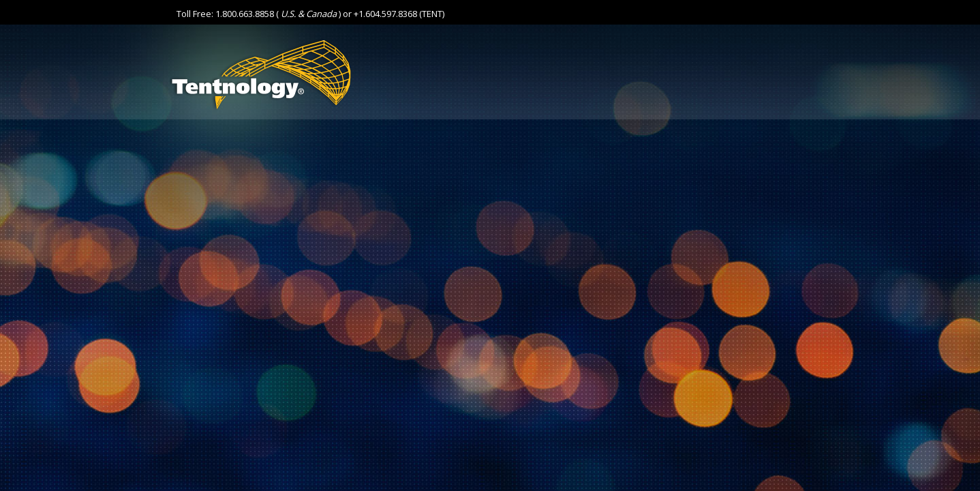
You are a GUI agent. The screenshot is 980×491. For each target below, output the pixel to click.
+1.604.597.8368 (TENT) (399, 14)
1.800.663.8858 (245, 14)
